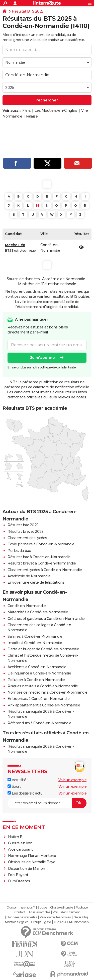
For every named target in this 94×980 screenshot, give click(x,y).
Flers (27, 110)
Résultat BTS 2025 (28, 11)
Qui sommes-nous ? (21, 908)
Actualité (17, 780)
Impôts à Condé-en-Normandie (35, 643)
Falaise (32, 116)
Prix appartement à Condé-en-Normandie (44, 705)
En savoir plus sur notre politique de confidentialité (42, 367)
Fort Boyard (18, 875)
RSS (55, 912)
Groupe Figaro (41, 922)
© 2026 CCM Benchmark (71, 922)
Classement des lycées (27, 538)
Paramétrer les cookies (55, 917)
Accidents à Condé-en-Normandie (37, 667)
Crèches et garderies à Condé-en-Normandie (46, 619)
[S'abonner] (47, 803)
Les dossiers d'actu (25, 793)
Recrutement (70, 912)
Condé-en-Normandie (27, 606)
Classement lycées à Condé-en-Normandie (45, 570)
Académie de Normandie (29, 576)
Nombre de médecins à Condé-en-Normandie (48, 692)
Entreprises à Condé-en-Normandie (38, 699)
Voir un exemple (73, 780)
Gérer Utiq (81, 917)
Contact (20, 912)
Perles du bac (19, 551)
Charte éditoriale (62, 908)
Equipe (42, 908)
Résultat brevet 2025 (25, 532)
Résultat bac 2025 (23, 525)
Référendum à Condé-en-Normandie (39, 723)
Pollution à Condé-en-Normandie (36, 680)
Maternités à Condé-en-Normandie (38, 612)
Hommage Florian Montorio (32, 856)
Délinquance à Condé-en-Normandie (39, 673)
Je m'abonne (43, 357)
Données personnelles (22, 917)
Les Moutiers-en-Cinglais (56, 110)
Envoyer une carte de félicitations (36, 582)
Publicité (82, 908)
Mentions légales (17, 922)
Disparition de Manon (27, 869)
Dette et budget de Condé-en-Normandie (43, 649)
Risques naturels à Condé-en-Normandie (43, 686)
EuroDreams (19, 881)
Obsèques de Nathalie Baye (32, 862)
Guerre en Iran (20, 843)
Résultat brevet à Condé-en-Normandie (42, 563)
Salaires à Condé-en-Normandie (35, 636)
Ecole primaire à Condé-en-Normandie (41, 544)
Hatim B (15, 837)
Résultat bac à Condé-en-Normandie (39, 557)
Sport (14, 786)
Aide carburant (20, 849)
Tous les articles (39, 912)
